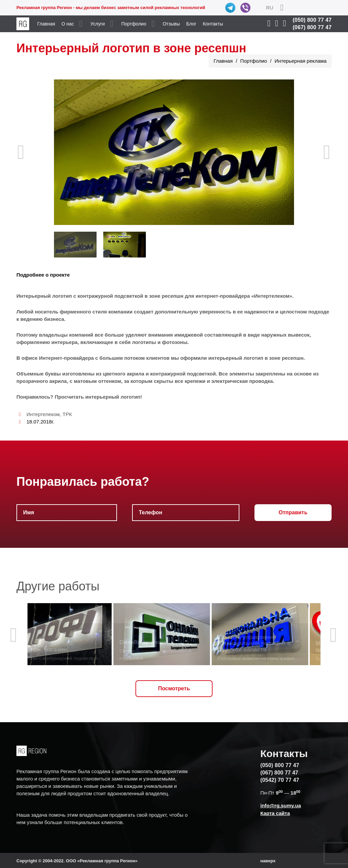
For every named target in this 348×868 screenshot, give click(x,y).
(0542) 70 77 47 (280, 780)
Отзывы (171, 24)
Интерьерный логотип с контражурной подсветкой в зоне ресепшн (100, 296)
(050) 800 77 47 (312, 20)
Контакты (213, 24)
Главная (46, 24)
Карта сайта (275, 813)
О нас (68, 24)
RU (270, 8)
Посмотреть (174, 688)
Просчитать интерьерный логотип (97, 397)
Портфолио (134, 24)
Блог (191, 24)
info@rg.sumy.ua (280, 805)
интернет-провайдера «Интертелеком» (244, 296)
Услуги (98, 24)
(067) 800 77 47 (312, 27)
